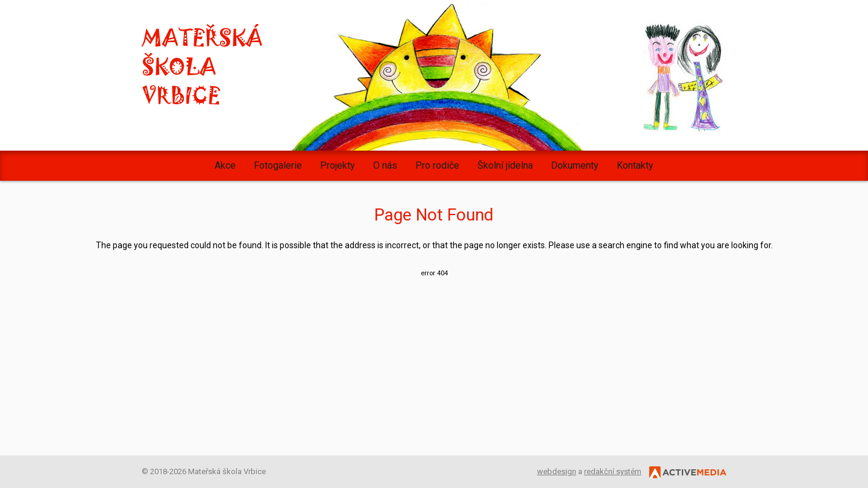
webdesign (557, 471)
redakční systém (613, 471)
